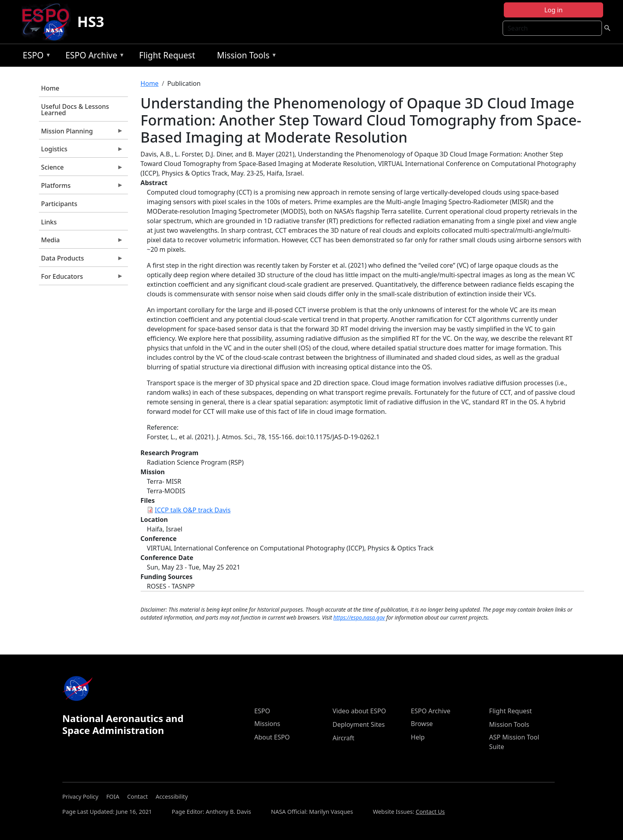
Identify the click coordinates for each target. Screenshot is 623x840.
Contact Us (430, 812)
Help (418, 737)
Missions (267, 724)
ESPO (35, 57)
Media (81, 242)
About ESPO (272, 737)
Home (50, 88)
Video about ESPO (359, 711)
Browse (422, 724)
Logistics (81, 151)
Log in (553, 10)
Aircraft (343, 738)
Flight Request (167, 55)
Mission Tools (245, 57)
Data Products (81, 260)
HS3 (91, 22)
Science (81, 169)
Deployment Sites (359, 724)
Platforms (81, 187)
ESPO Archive (93, 57)
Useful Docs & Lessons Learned (75, 110)
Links (49, 222)
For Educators (81, 278)
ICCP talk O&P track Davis (193, 510)
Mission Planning (81, 133)
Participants (59, 204)
